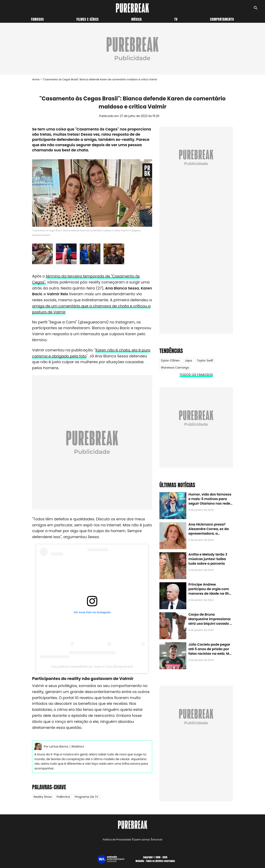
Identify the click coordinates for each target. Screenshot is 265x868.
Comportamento (222, 19)
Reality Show (43, 797)
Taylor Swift (205, 360)
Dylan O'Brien (170, 360)
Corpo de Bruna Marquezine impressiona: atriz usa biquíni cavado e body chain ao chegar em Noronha (210, 624)
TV (176, 19)
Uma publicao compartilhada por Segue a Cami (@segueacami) (92, 667)
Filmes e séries (88, 19)
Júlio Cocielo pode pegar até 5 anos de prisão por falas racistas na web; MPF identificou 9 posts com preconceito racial (211, 654)
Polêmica (63, 797)
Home (36, 79)
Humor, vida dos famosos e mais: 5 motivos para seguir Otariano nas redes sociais (210, 501)
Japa (188, 360)
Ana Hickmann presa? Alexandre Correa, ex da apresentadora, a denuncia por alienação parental (209, 534)
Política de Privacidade (117, 840)
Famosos (37, 19)
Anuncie (157, 840)
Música (137, 19)
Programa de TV (86, 797)
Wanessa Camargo (175, 368)
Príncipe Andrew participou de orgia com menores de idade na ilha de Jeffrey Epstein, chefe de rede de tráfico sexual (210, 594)
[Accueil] (132, 8)
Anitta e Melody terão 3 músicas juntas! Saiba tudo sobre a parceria (208, 559)
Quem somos (142, 840)
